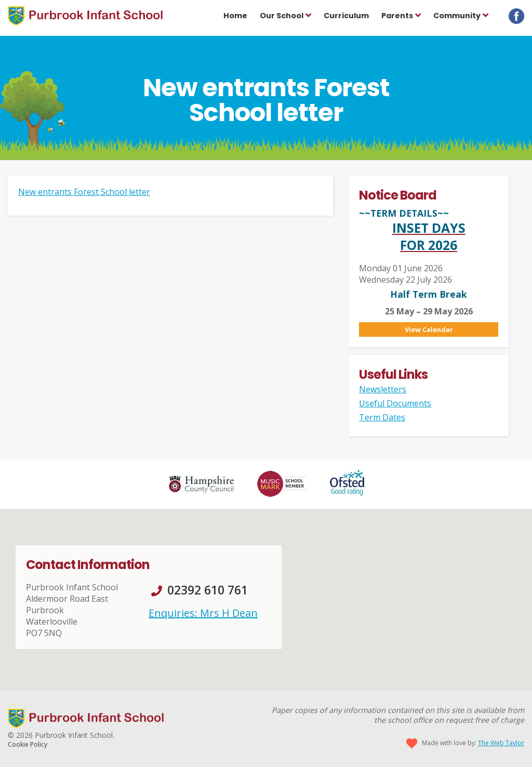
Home (235, 16)
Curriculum (346, 16)
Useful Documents (395, 403)
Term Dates (382, 417)
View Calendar (429, 329)
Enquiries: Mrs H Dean (203, 613)
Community (457, 16)
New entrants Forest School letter (84, 192)
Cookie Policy (28, 744)
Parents (397, 16)
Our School (282, 16)
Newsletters (383, 389)
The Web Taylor (501, 743)
